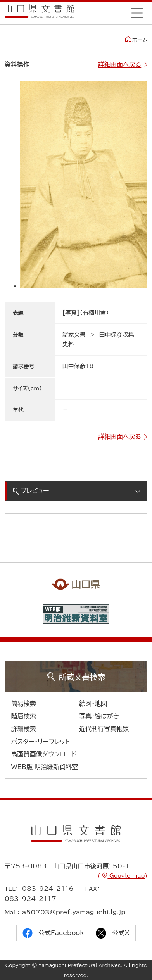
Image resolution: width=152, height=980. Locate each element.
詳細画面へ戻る (120, 64)
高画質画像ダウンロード (44, 754)
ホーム (136, 40)
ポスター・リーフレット (41, 742)
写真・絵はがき (99, 716)
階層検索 (24, 716)
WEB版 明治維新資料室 (45, 767)
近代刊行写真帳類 (104, 729)
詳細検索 (24, 729)
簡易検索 (24, 704)
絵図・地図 (93, 704)
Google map (126, 876)
